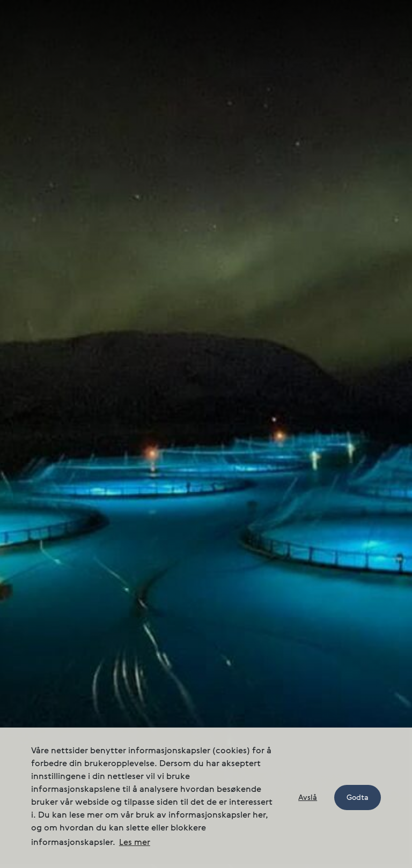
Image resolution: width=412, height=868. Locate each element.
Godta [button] (358, 798)
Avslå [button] (308, 798)
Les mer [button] (135, 843)
